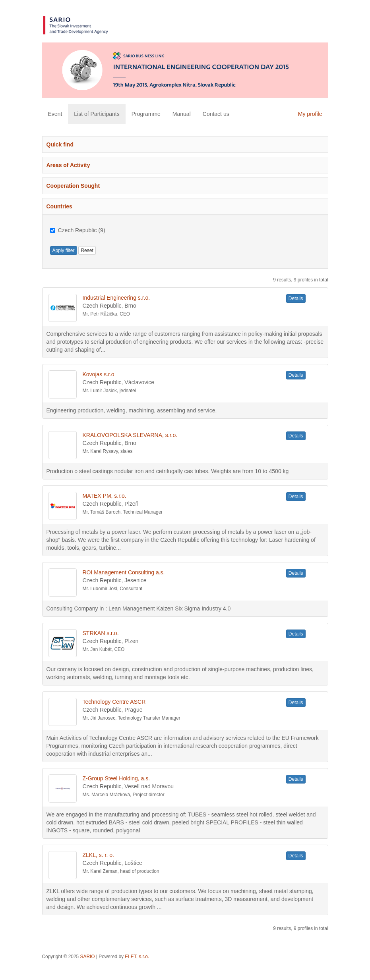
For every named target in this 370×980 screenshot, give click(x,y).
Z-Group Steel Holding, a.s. (116, 778)
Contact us (216, 114)
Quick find (60, 144)
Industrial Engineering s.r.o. (116, 298)
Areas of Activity (68, 165)
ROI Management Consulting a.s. (124, 572)
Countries (59, 206)
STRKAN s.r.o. (101, 633)
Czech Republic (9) (78, 230)
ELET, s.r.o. (137, 957)
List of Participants (97, 114)
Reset (87, 250)
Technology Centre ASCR (114, 702)
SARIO (88, 957)
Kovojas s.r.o (99, 374)
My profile (310, 114)
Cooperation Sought (73, 186)
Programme (146, 114)
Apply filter (64, 250)
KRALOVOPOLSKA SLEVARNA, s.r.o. (130, 435)
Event (55, 114)
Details (296, 298)
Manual (182, 114)
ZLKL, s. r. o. (98, 855)
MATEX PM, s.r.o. (105, 496)
